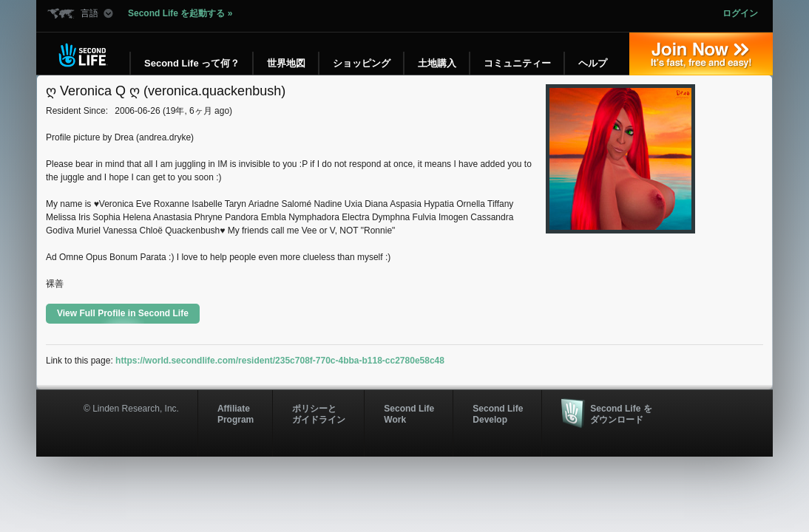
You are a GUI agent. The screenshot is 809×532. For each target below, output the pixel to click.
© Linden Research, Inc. (131, 409)
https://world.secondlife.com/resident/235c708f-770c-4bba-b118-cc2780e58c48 (280, 361)
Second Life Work (409, 414)
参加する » (701, 54)
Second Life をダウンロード (621, 414)
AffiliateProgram (236, 414)
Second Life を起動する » (180, 13)
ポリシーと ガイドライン (319, 414)
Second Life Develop (498, 414)
